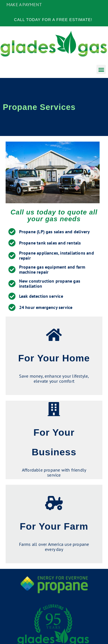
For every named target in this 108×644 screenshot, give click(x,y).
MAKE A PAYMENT (24, 4)
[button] (101, 69)
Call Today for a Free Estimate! (53, 20)
